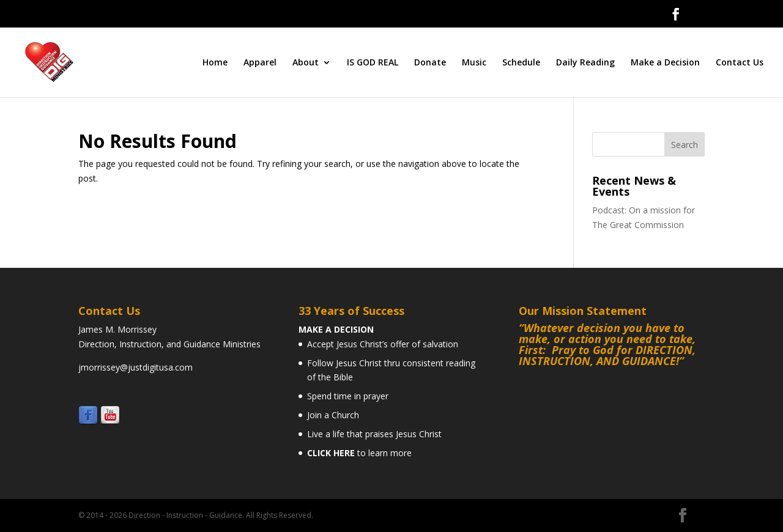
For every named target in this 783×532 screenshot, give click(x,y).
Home (215, 63)
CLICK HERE (331, 453)
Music (474, 63)
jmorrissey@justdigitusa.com (135, 367)
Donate (430, 63)
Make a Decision (665, 63)
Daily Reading (585, 63)
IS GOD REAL (373, 63)
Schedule (521, 63)
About (306, 63)
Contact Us (740, 63)
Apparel (260, 63)
